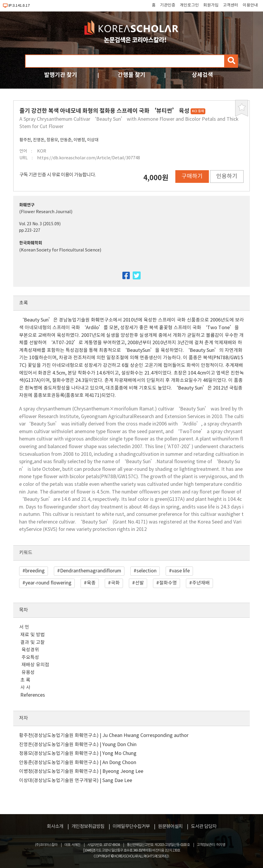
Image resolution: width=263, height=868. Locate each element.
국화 (115, 583)
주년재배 (201, 583)
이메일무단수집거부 (131, 826)
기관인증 (168, 5)
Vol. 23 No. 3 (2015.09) (40, 224)
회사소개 (55, 826)
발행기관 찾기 (61, 75)
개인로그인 (189, 5)
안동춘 (66, 140)
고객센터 (231, 5)
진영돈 (39, 140)
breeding (35, 571)
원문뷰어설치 (170, 826)
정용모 (52, 140)
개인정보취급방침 (88, 826)
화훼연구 (27, 205)
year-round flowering (48, 583)
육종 (91, 583)
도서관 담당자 (204, 826)
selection (147, 571)
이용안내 (250, 5)
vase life (181, 571)
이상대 (93, 140)
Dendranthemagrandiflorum (91, 571)
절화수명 (168, 583)
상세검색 (202, 75)
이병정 (79, 140)
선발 (139, 583)
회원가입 (211, 5)
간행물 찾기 (131, 75)
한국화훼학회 (31, 243)
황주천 (25, 140)
